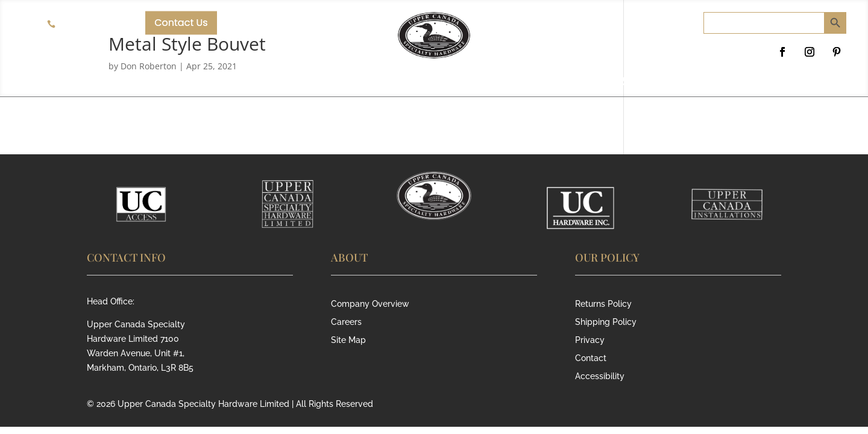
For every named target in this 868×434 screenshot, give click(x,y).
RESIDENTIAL (441, 83)
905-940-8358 (90, 24)
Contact (591, 358)
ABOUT (209, 83)
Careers (346, 322)
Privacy (590, 340)
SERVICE (653, 83)
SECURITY (555, 83)
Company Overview (370, 304)
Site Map (348, 340)
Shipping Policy (606, 322)
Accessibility (600, 376)
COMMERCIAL (313, 83)
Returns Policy (603, 304)
